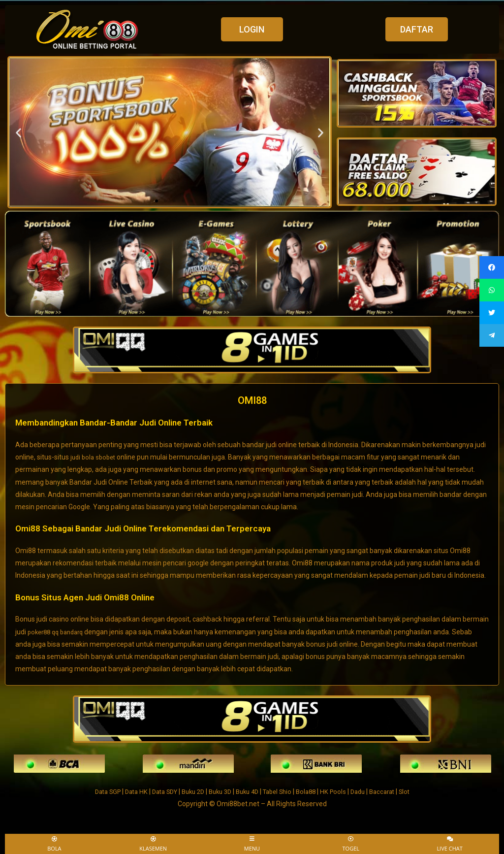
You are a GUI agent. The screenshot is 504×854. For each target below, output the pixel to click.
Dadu (368, 790)
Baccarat (395, 790)
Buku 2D (189, 790)
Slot (420, 790)
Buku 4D (249, 790)
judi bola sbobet (94, 457)
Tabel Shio (282, 790)
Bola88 (314, 790)
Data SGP (94, 790)
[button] (252, 30)
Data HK (125, 790)
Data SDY (157, 790)
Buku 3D (219, 790)
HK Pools (342, 790)
